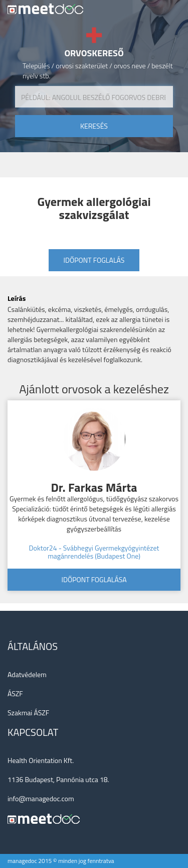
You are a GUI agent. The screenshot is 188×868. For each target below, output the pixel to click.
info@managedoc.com (41, 798)
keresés (94, 126)
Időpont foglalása (94, 579)
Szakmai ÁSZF (28, 713)
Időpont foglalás (94, 260)
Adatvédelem (27, 674)
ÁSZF (15, 693)
